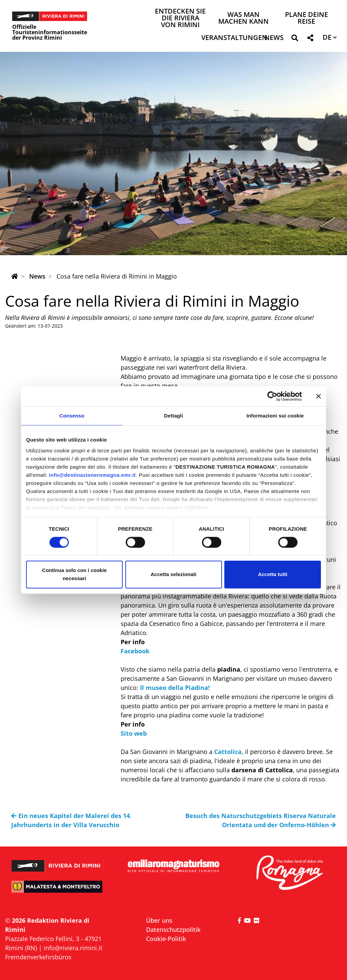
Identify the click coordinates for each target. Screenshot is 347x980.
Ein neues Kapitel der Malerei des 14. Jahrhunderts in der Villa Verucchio (71, 820)
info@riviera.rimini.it (73, 948)
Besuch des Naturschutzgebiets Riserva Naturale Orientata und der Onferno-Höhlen (261, 820)
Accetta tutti (273, 575)
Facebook (135, 651)
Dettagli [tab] (173, 416)
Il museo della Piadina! (175, 688)
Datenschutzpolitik (173, 930)
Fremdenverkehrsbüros (38, 957)
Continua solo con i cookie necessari (74, 575)
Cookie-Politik (166, 939)
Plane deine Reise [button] (307, 18)
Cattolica (228, 752)
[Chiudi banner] (319, 396)
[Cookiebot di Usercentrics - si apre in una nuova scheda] (272, 396)
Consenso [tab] (72, 416)
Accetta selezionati (173, 575)
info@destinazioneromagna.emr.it (93, 475)
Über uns (159, 920)
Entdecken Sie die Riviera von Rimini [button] (180, 18)
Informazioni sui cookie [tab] (275, 416)
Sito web (135, 733)
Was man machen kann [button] (243, 18)
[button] (295, 39)
